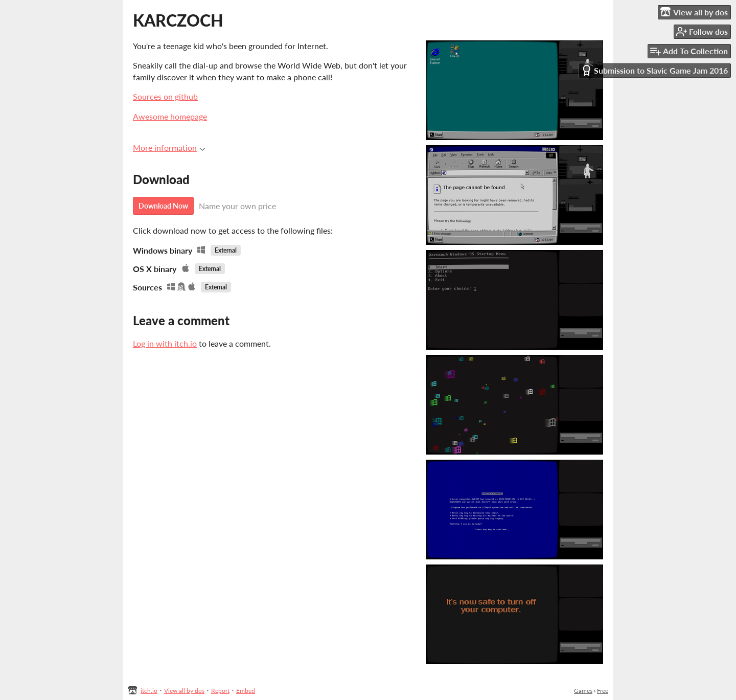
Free (603, 691)
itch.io (149, 691)
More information (169, 148)
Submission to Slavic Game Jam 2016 (654, 70)
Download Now (163, 206)
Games (583, 691)
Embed (246, 691)
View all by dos (184, 691)
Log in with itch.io (165, 343)
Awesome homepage (170, 116)
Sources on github (165, 96)
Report (220, 691)
